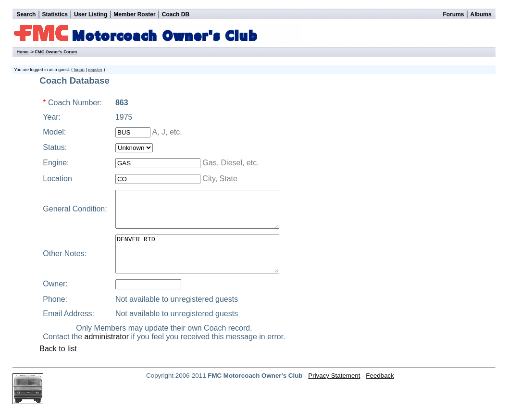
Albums (481, 14)
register (95, 70)
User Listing (91, 14)
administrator (112, 351)
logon (79, 70)
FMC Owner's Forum (56, 52)
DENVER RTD (204, 265)
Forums (453, 14)
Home (22, 52)
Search (26, 14)
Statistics (55, 14)
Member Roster (134, 14)
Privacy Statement (334, 390)
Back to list (58, 363)
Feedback (380, 390)
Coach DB (176, 14)
